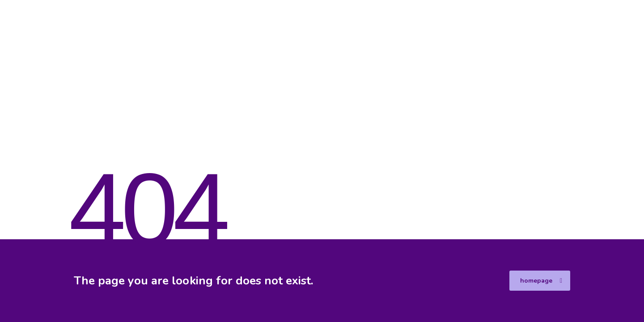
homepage (541, 281)
